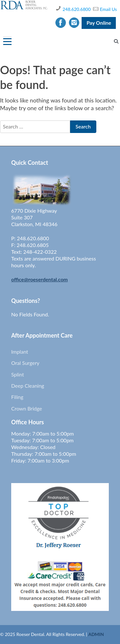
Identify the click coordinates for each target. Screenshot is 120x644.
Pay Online (99, 23)
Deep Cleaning (28, 386)
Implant (20, 352)
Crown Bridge (27, 408)
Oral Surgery (25, 363)
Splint (18, 374)
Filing (17, 397)
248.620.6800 (76, 9)
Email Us (108, 9)
